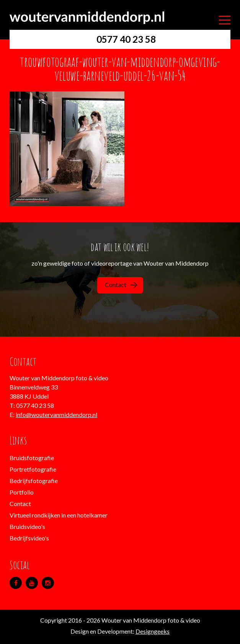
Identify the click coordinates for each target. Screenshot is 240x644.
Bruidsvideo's (27, 526)
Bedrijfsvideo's (29, 538)
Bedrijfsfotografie (34, 481)
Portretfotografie (33, 469)
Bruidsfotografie (32, 458)
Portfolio (22, 492)
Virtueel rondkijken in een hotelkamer (59, 515)
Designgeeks (153, 631)
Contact (121, 285)
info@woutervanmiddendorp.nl (56, 414)
